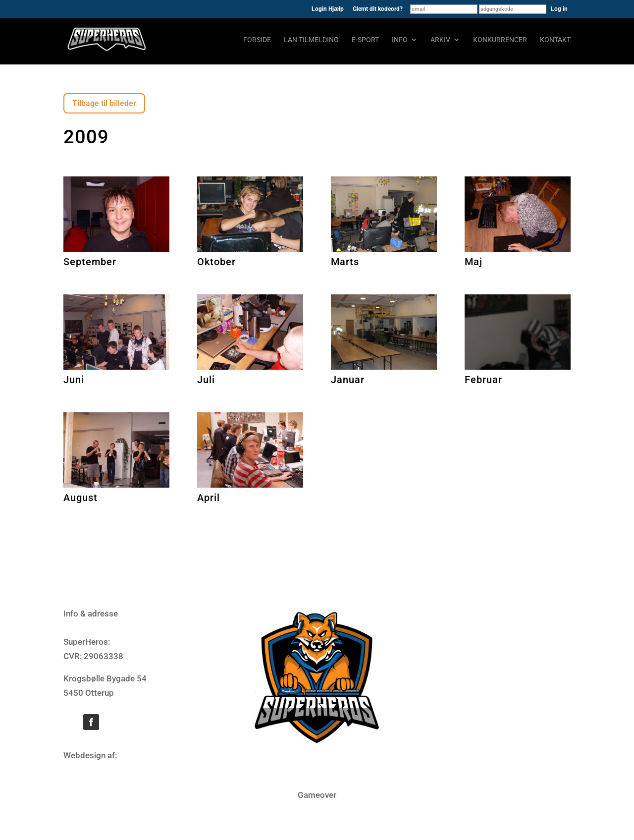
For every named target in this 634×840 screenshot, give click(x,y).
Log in (559, 9)
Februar (483, 380)
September (90, 262)
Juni (74, 380)
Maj (474, 262)
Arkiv (440, 40)
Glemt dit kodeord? (378, 9)
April (209, 498)
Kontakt (555, 40)
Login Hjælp (328, 9)
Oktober (216, 262)
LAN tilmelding (311, 40)
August (80, 498)
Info (400, 40)
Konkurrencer (500, 40)
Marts (345, 262)
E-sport (365, 40)
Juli (206, 380)
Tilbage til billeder (104, 103)
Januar (348, 380)
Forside (257, 40)
